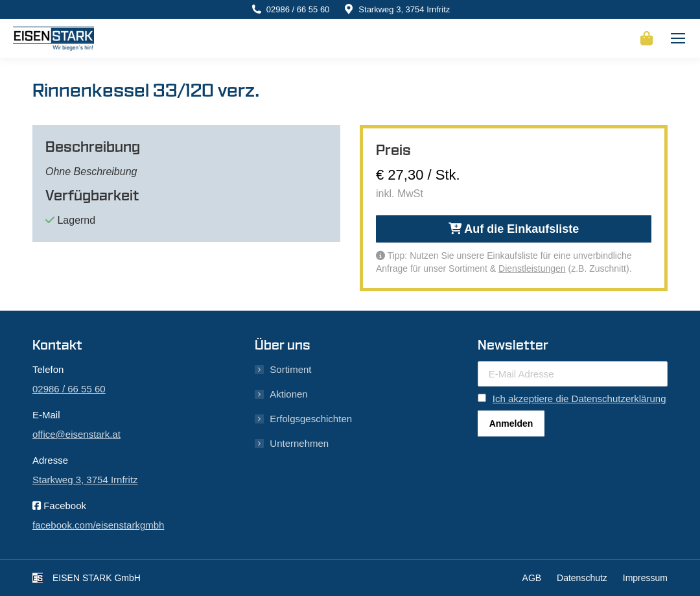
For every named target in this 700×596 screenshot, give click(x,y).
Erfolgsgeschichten (311, 419)
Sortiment (290, 369)
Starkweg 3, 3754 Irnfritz (404, 9)
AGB (532, 578)
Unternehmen (299, 443)
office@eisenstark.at (76, 434)
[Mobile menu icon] (678, 38)
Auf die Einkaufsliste (514, 229)
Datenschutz (582, 578)
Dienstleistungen (532, 268)
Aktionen (288, 394)
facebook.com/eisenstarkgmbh (98, 525)
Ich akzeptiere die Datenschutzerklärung (579, 399)
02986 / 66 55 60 (298, 9)
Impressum (645, 578)
